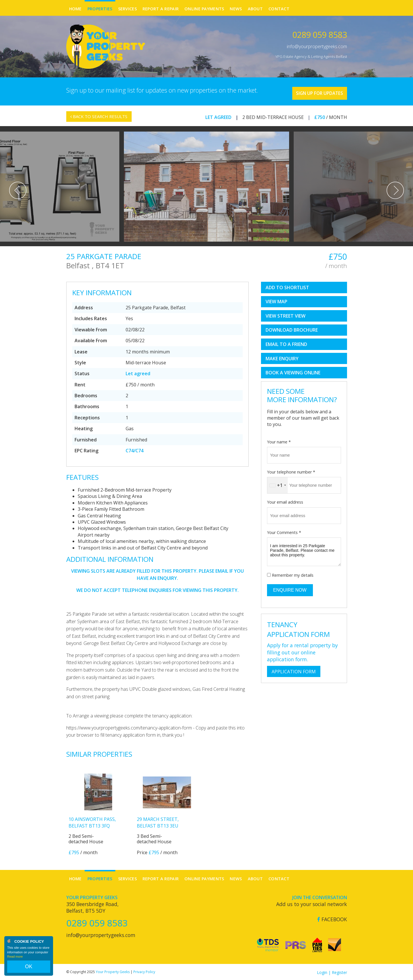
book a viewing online (293, 372)
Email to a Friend (286, 343)
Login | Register (332, 971)
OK (29, 969)
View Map (276, 301)
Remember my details (293, 574)
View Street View (286, 315)
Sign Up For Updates (313, 91)
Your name (279, 441)
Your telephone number (291, 471)
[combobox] (277, 484)
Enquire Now (290, 589)
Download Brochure (292, 329)
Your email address (285, 501)
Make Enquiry (282, 357)
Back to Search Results (102, 119)
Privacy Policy (144, 971)
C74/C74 (135, 450)
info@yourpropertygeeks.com (317, 46)
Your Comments (284, 531)
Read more (15, 961)
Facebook (332, 918)
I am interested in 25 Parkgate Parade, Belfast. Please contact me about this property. (304, 551)
